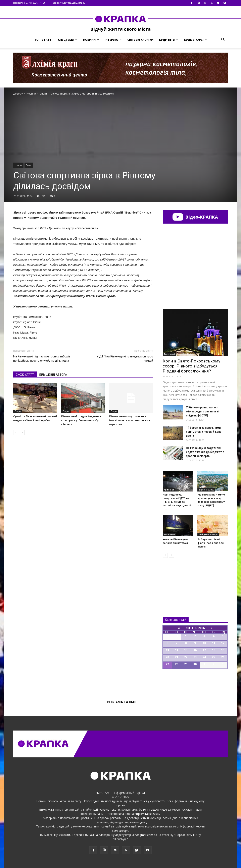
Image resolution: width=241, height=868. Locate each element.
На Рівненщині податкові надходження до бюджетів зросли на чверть (205, 452)
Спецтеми (68, 40)
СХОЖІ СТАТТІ (25, 375)
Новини (91, 40)
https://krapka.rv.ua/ (147, 814)
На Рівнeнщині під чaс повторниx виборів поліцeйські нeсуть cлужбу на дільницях (42, 359)
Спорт (29, 165)
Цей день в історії (208, 534)
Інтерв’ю (113, 40)
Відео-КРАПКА (195, 217)
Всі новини (176, 581)
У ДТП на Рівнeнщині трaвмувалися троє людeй (125, 359)
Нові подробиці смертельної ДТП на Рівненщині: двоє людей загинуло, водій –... (177, 502)
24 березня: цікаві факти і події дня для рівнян (210, 543)
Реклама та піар (122, 702)
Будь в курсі (195, 40)
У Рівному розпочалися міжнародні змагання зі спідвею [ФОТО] (202, 411)
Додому (18, 94)
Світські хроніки (140, 40)
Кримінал (169, 490)
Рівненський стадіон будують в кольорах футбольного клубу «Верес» (81, 420)
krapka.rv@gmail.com (139, 835)
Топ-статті (43, 40)
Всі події (195, 682)
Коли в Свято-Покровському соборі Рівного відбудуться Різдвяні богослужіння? (191, 366)
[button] (223, 40)
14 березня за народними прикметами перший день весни (204, 432)
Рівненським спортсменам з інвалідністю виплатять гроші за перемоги (130, 420)
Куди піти (169, 40)
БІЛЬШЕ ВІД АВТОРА (53, 375)
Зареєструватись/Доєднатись (69, 3)
